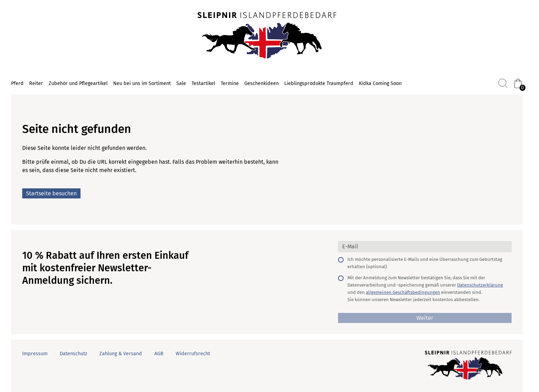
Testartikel (203, 83)
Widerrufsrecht (193, 354)
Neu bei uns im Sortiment (142, 83)
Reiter (36, 83)
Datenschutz (73, 354)
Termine (230, 83)
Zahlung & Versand (121, 354)
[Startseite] (267, 36)
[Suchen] (503, 83)
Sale (181, 83)
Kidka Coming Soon (380, 83)
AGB (159, 354)
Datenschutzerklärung (480, 285)
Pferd (17, 83)
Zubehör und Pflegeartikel (78, 83)
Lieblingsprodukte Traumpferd (319, 83)
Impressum (35, 354)
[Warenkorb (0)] (518, 83)
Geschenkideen (262, 83)
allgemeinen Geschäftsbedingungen (403, 292)
